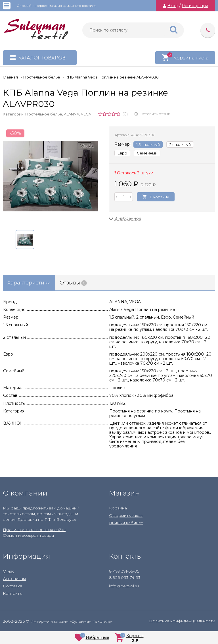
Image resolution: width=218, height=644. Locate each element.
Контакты (13, 593)
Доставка (12, 586)
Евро (122, 153)
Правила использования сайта (34, 530)
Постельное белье (44, 114)
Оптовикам (14, 579)
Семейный (147, 153)
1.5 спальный (148, 145)
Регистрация (195, 6)
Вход (173, 6)
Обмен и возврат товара (28, 535)
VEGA (86, 114)
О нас (9, 571)
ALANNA (72, 114)
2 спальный (180, 145)
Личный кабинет (126, 523)
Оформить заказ (126, 515)
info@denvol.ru (124, 586)
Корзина (118, 508)
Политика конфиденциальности (182, 621)
